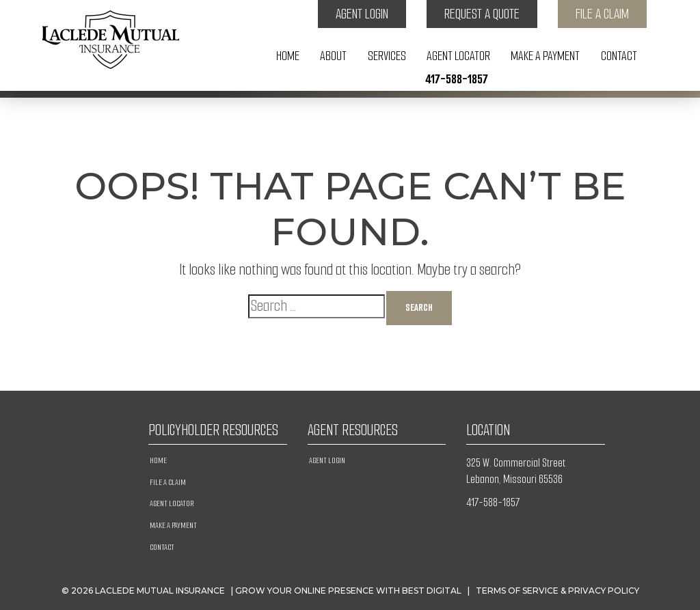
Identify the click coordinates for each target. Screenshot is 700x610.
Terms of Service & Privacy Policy (557, 591)
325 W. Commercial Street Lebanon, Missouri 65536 (516, 471)
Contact (619, 56)
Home (288, 56)
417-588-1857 (457, 79)
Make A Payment (545, 56)
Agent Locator (458, 56)
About (333, 56)
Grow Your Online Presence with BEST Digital (348, 591)
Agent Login (362, 14)
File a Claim (602, 14)
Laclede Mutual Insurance (160, 591)
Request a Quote (482, 14)
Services (387, 56)
